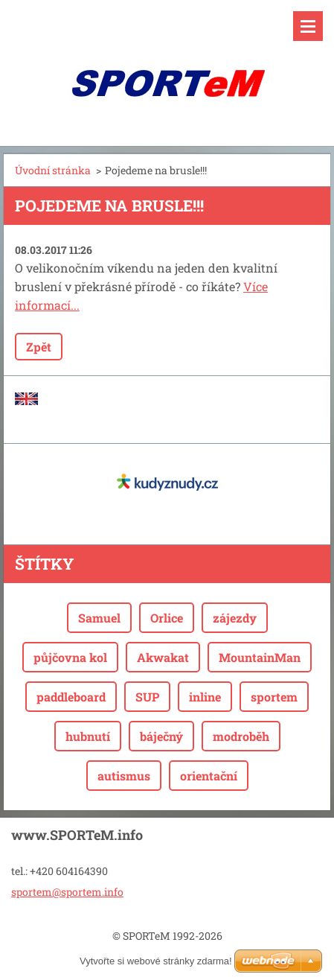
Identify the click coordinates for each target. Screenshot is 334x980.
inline (205, 697)
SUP (147, 697)
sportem (274, 697)
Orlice (167, 618)
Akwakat (163, 657)
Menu (308, 26)
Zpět (39, 347)
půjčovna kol (70, 657)
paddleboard (71, 697)
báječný (161, 736)
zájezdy (235, 618)
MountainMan (260, 657)
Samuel (99, 618)
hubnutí (88, 736)
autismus (124, 776)
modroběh (241, 736)
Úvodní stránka (53, 170)
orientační (209, 776)
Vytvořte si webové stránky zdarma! (156, 961)
